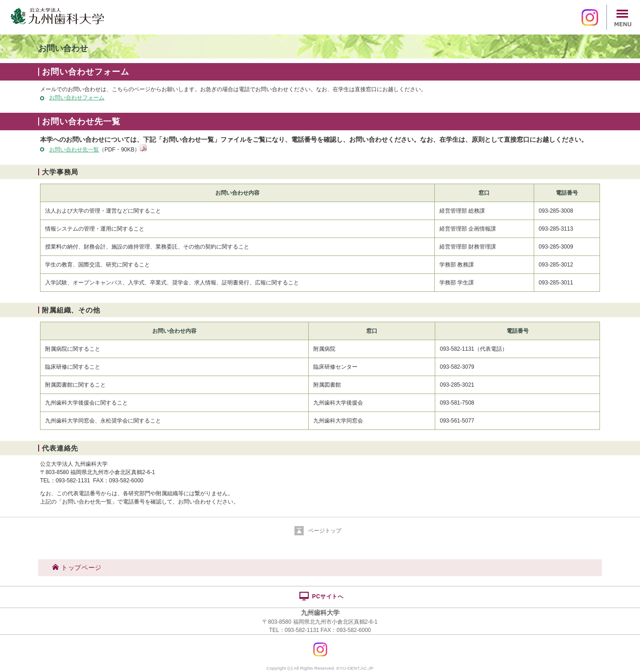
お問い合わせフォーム (77, 98)
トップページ (77, 568)
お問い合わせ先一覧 (74, 150)
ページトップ (325, 531)
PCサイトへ (321, 596)
